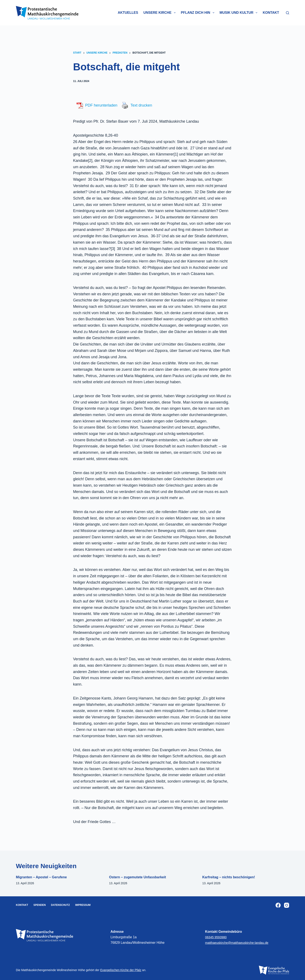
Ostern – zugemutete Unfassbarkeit (138, 877)
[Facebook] (278, 905)
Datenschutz (60, 905)
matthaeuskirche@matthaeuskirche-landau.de (239, 943)
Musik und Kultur (239, 13)
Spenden (40, 905)
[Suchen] (288, 13)
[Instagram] (287, 905)
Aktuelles (128, 13)
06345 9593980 (217, 937)
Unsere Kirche (160, 13)
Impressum (83, 905)
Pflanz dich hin (198, 13)
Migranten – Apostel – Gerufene (41, 877)
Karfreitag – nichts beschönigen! (229, 877)
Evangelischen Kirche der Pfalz (121, 970)
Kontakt (271, 13)
